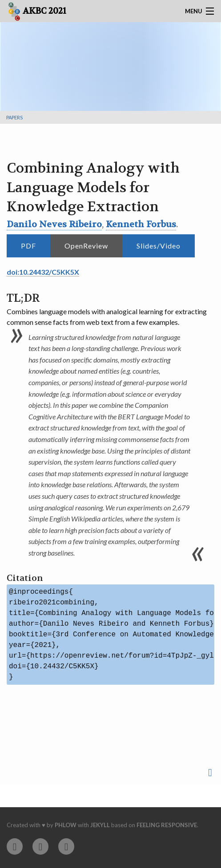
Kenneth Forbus (141, 224)
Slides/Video (159, 246)
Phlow (66, 825)
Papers (14, 117)
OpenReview (86, 246)
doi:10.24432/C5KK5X (43, 272)
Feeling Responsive (167, 825)
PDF (28, 246)
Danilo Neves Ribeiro (54, 224)
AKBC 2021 (37, 12)
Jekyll (100, 825)
